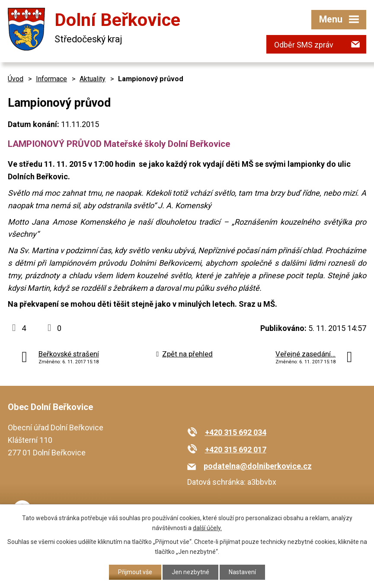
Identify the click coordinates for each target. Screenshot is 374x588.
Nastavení (242, 572)
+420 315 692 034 (236, 432)
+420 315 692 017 (236, 450)
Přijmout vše (135, 572)
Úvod (16, 79)
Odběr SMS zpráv (304, 45)
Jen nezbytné (190, 572)
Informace (51, 79)
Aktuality (93, 79)
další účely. (207, 528)
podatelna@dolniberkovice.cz (258, 466)
